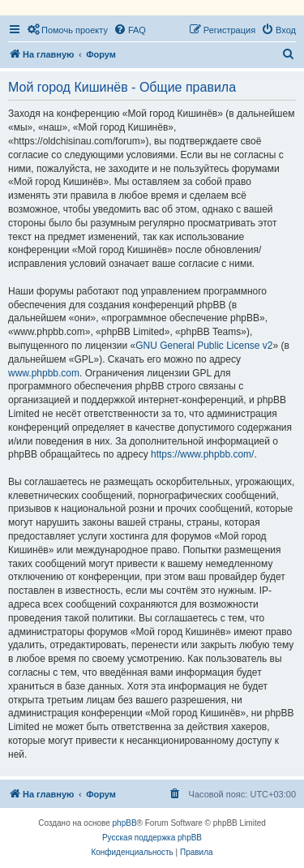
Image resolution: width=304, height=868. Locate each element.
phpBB (125, 823)
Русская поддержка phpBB (152, 838)
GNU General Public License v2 (204, 346)
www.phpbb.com (44, 373)
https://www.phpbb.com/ (202, 454)
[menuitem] (67, 30)
